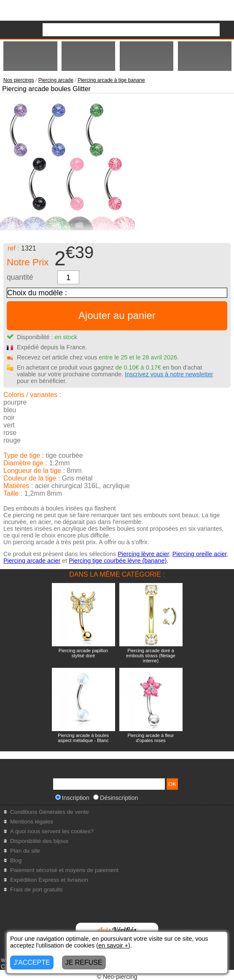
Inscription (73, 798)
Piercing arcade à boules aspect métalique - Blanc (83, 738)
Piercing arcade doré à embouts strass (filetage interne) (151, 656)
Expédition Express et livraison (49, 880)
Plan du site (25, 851)
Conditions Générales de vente (50, 812)
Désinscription (116, 798)
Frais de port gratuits (36, 890)
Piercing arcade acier (32, 561)
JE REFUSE (84, 962)
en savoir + (113, 945)
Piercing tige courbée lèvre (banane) (118, 561)
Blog (16, 860)
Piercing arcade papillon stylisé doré (83, 653)
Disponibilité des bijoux (39, 841)
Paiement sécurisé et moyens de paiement (64, 870)
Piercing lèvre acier (143, 554)
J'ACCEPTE (32, 962)
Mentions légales (32, 822)
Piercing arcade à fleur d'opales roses (151, 738)
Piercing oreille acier (200, 554)
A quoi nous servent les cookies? (52, 831)
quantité (20, 277)
